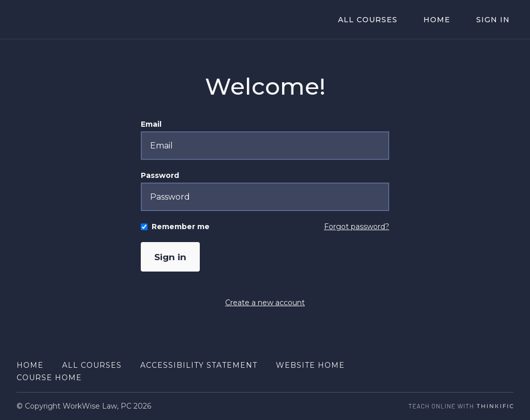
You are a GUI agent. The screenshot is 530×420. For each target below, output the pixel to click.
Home (448, 20)
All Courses (386, 20)
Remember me (181, 227)
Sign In (497, 20)
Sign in (171, 257)
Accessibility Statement (199, 365)
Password (160, 175)
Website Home (310, 365)
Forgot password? (357, 227)
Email (151, 124)
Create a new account (265, 303)
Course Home (49, 378)
